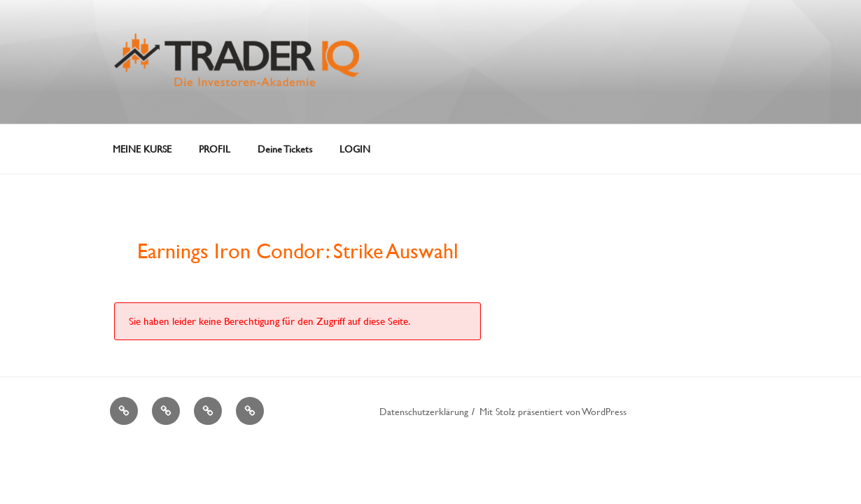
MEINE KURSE (142, 149)
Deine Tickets (285, 149)
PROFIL (215, 149)
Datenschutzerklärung (424, 411)
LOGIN (355, 149)
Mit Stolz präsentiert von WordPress (553, 411)
